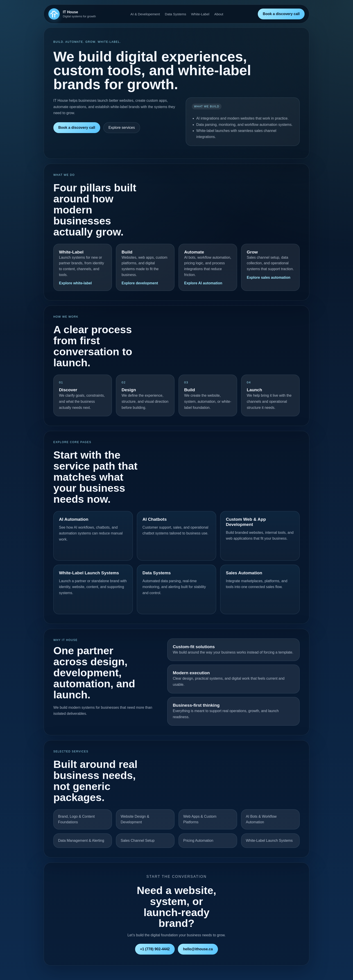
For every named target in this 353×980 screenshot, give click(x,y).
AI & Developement (145, 14)
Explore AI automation (203, 283)
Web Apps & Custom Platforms (200, 819)
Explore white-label (75, 283)
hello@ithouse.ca (198, 949)
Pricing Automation (198, 841)
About (219, 14)
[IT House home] (72, 14)
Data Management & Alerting (81, 841)
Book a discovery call (281, 14)
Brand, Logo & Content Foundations (76, 819)
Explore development (140, 283)
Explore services (122, 128)
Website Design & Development (135, 819)
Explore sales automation (269, 277)
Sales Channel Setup (138, 841)
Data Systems (175, 14)
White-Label (200, 14)
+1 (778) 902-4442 (155, 949)
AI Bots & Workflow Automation (261, 819)
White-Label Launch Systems (269, 841)
